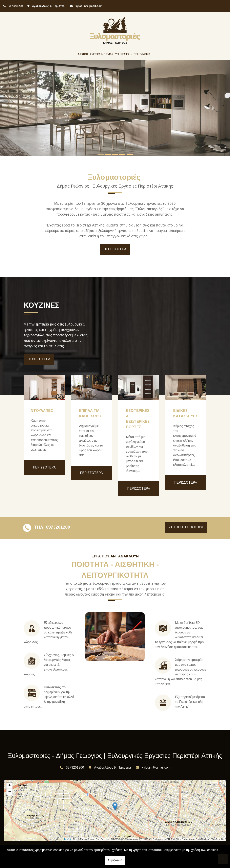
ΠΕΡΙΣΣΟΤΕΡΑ (115, 249)
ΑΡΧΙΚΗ (83, 54)
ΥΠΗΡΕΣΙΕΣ (123, 54)
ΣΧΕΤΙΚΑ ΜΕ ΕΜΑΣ (102, 54)
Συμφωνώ (115, 860)
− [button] (10, 792)
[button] (17, 108)
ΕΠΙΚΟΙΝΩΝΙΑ (142, 54)
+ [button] (10, 786)
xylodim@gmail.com (89, 6)
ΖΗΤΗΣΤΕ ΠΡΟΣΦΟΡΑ (186, 527)
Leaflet (68, 839)
